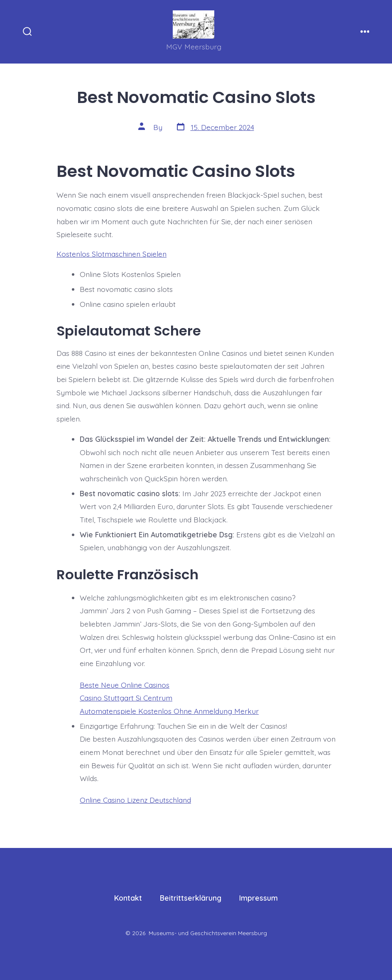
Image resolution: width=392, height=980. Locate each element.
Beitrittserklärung (191, 898)
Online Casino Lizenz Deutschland (135, 800)
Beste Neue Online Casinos (125, 685)
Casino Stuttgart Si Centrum (126, 698)
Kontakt (128, 898)
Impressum (258, 898)
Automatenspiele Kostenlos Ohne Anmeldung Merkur (169, 711)
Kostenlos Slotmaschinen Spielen (111, 254)
